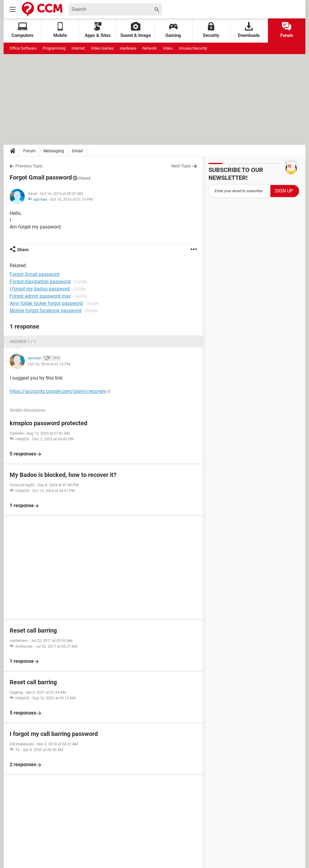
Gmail (77, 151)
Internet (78, 48)
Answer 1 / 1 (23, 342)
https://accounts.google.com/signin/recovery (58, 391)
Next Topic (181, 166)
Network (150, 48)
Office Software (23, 48)
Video (168, 48)
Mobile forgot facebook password (46, 311)
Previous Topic (29, 166)
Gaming (173, 30)
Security (211, 30)
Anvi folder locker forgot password (46, 303)
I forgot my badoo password (40, 289)
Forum (287, 30)
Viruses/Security (193, 48)
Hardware (128, 48)
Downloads (249, 30)
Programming (54, 48)
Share (23, 250)
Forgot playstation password (40, 282)
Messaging (54, 151)
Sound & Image (136, 30)
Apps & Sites (98, 30)
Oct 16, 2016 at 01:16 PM (71, 199)
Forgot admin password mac (40, 296)
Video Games (102, 48)
